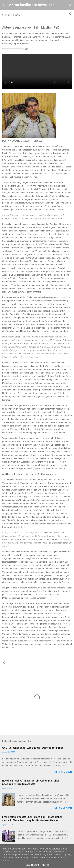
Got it (46, 865)
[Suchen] (70, 6)
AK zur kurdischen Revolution (32, 5)
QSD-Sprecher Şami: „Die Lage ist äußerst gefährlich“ (33, 748)
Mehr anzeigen (63, 772)
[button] (70, 14)
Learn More (33, 865)
